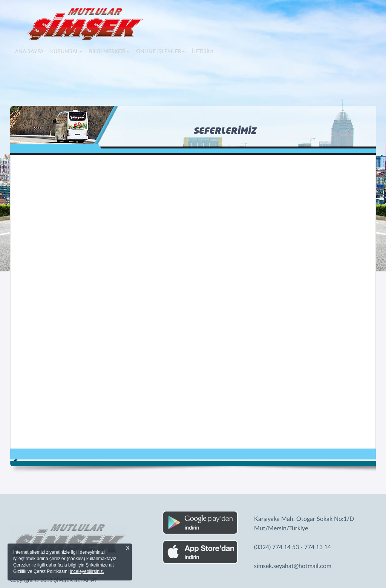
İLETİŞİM (202, 52)
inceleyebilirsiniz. (87, 571)
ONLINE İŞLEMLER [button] (161, 52)
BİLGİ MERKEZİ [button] (109, 52)
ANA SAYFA (31, 51)
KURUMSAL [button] (66, 52)
